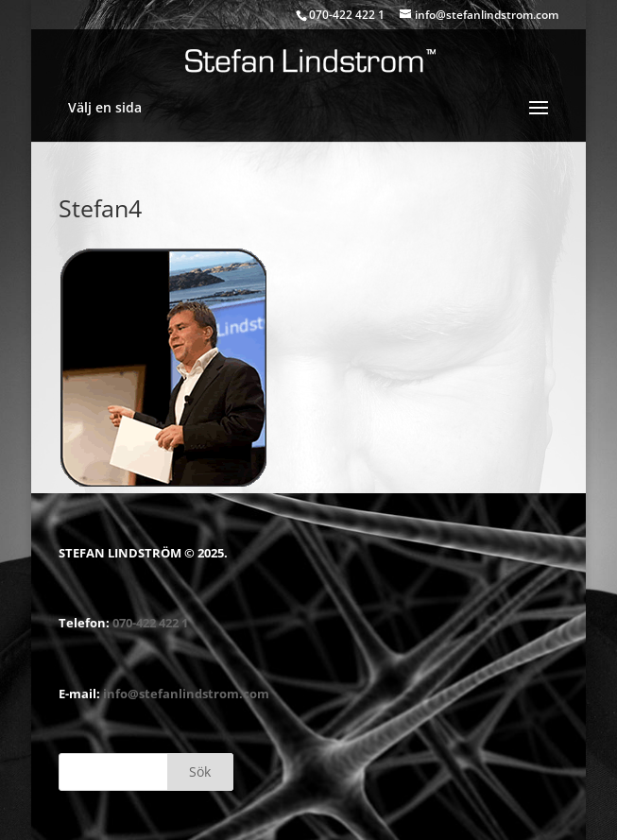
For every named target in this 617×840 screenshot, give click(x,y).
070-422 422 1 (150, 623)
